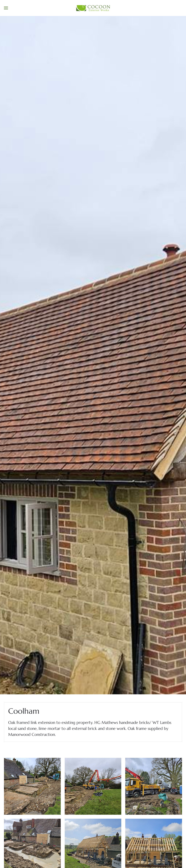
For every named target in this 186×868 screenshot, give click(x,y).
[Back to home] (93, 8)
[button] (6, 8)
